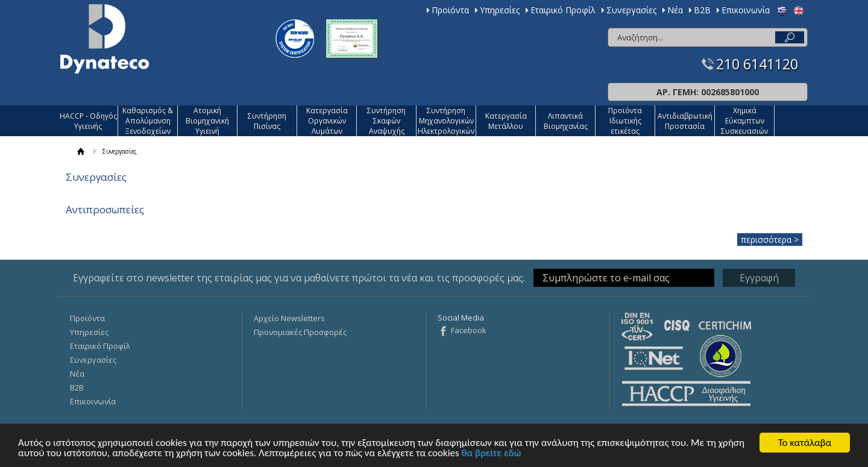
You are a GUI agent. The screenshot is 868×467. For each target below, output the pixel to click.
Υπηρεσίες (500, 10)
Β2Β (702, 10)
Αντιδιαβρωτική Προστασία (685, 121)
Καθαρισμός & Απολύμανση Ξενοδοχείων (148, 121)
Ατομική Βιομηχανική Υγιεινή (207, 121)
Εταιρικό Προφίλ (563, 10)
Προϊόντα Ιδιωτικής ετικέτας (625, 121)
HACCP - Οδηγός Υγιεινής (88, 121)
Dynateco (105, 39)
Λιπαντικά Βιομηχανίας (566, 121)
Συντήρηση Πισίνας (267, 121)
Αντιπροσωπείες (105, 209)
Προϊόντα (450, 10)
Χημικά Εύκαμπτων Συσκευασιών (744, 121)
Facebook (469, 330)
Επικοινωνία (746, 10)
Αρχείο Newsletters (289, 318)
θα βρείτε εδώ (492, 453)
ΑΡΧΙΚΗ (81, 152)
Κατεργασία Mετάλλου (506, 121)
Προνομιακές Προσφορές (300, 332)
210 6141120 (757, 64)
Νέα (675, 10)
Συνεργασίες (631, 10)
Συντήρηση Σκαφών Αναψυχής (386, 121)
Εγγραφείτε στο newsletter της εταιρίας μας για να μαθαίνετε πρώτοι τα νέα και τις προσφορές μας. (299, 278)
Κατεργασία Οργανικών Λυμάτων (327, 121)
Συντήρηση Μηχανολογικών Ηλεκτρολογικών (446, 121)
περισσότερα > (770, 240)
